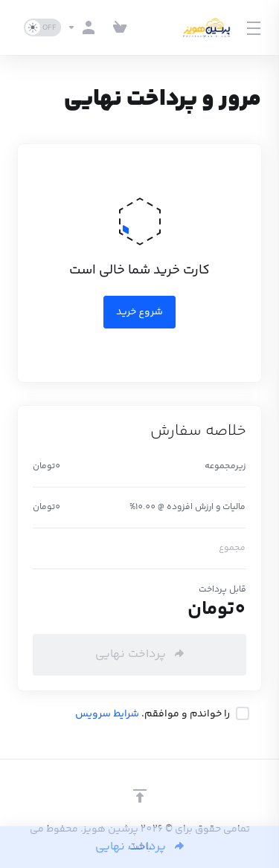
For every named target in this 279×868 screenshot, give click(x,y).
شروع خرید (139, 312)
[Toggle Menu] (256, 27)
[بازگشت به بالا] (140, 796)
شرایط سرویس (107, 714)
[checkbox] (243, 713)
